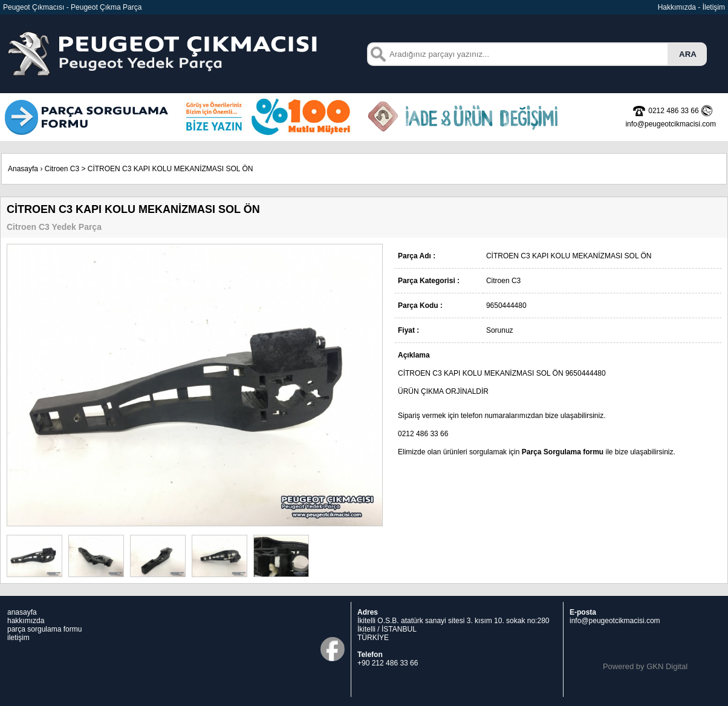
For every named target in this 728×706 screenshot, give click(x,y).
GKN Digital (667, 666)
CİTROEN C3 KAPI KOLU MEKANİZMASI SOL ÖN (171, 169)
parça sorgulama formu (44, 629)
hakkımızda (26, 621)
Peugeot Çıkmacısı (34, 7)
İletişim (714, 7)
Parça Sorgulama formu (563, 452)
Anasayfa (23, 169)
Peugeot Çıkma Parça (106, 7)
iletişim (18, 638)
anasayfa (22, 612)
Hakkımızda (677, 7)
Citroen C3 (62, 169)
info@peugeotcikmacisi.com (615, 621)
